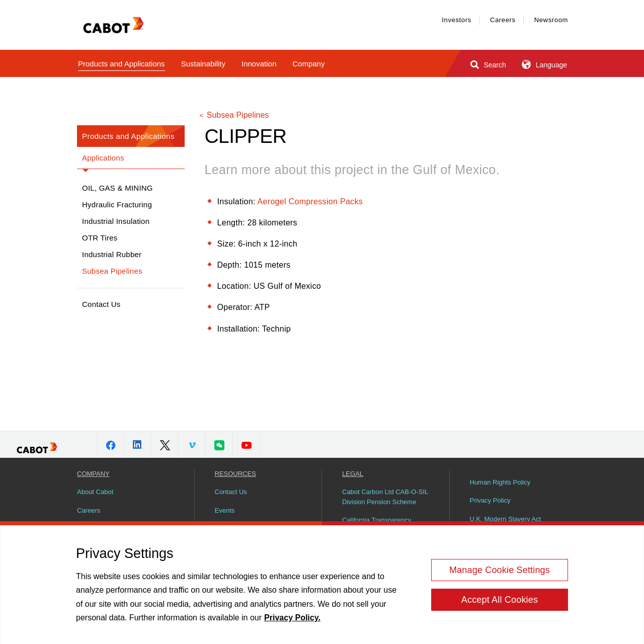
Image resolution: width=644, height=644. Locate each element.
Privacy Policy (490, 500)
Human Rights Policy (500, 482)
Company (308, 64)
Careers (503, 20)
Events (225, 510)
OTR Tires (100, 238)
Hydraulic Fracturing (117, 205)
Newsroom (551, 20)
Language (544, 64)
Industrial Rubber (112, 254)
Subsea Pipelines (112, 271)
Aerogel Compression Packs (310, 202)
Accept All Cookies (500, 603)
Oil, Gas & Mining (117, 188)
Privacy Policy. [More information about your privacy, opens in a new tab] (292, 621)
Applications (103, 158)
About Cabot (95, 492)
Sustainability (203, 64)
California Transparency (377, 520)
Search (487, 64)
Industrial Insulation (116, 221)
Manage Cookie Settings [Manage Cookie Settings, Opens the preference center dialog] (500, 574)
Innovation (259, 64)
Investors (457, 20)
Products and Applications (122, 64)
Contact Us (101, 304)
